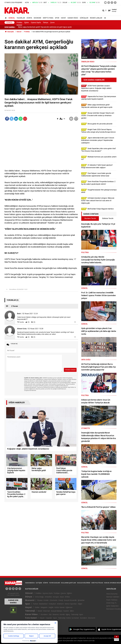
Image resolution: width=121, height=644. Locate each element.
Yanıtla (21, 322)
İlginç (68, 614)
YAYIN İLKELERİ (54, 583)
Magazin (44, 607)
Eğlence (69, 607)
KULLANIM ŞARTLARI (68, 583)
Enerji (61, 600)
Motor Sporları (71, 604)
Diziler (37, 607)
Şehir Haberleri (112, 606)
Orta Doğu (39, 597)
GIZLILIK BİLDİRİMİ (84, 583)
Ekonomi (37, 18)
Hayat (63, 18)
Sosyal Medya (57, 611)
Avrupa (56, 597)
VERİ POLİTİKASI (97, 583)
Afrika (67, 597)
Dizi (50, 614)
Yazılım (66, 611)
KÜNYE (46, 583)
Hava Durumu (112, 594)
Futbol (36, 604)
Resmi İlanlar (96, 18)
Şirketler (81, 600)
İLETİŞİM (39, 583)
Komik (62, 614)
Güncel (12, 18)
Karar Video (73, 18)
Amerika (48, 597)
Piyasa (40, 600)
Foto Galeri (31, 618)
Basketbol (43, 604)
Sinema (56, 614)
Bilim (72, 611)
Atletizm (60, 604)
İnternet (47, 611)
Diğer (80, 604)
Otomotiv (54, 600)
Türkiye (46, 23)
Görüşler (84, 18)
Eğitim (27, 23)
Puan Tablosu (112, 600)
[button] (58, 119)
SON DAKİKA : (10, 27)
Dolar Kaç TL (111, 603)
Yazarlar (21, 18)
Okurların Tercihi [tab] (90, 218)
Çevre (52, 23)
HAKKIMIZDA (30, 583)
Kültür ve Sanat (73, 618)
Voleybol (52, 604)
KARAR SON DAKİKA (13, 601)
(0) (28, 322)
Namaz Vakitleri (113, 597)
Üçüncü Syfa (47, 593)
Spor (57, 18)
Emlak (46, 600)
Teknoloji (30, 611)
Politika (19, 23)
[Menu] (105, 18)
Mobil (40, 611)
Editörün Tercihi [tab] (108, 218)
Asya (62, 597)
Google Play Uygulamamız (84, 629)
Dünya (29, 18)
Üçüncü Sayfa (36, 23)
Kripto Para (48, 18)
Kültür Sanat (60, 607)
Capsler (49, 618)
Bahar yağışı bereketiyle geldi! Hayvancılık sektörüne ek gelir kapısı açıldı (45, 27)
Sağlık (51, 607)
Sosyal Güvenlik (70, 600)
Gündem (44, 614)
